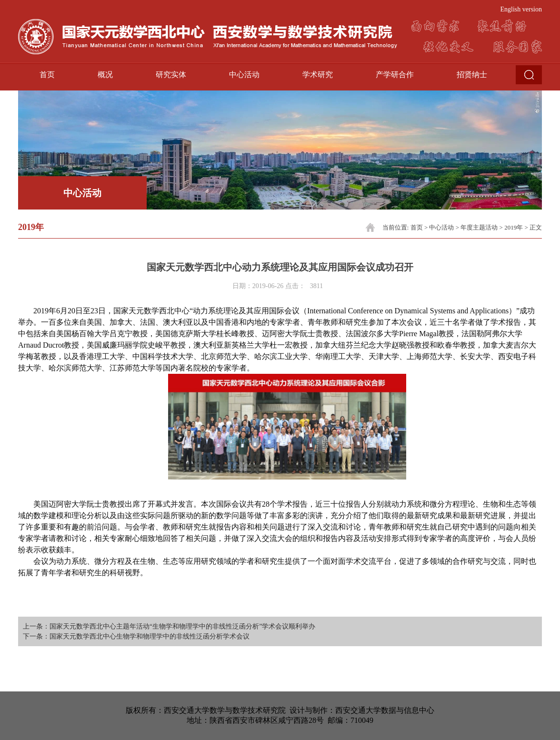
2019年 (514, 227)
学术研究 (318, 75)
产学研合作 (395, 75)
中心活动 (244, 75)
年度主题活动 (479, 227)
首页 (47, 75)
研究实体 (171, 75)
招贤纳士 (472, 75)
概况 (105, 75)
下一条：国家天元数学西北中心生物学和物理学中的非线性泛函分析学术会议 (136, 636)
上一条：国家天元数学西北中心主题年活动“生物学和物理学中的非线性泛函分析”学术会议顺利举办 (169, 626)
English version (521, 9)
